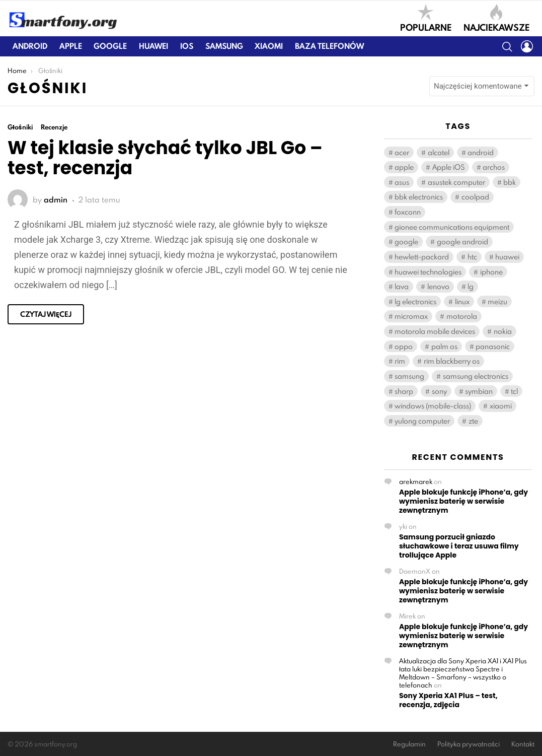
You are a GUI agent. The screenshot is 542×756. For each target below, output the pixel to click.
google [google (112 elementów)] (406, 242)
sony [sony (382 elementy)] (439, 391)
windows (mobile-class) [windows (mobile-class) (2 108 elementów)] (433, 406)
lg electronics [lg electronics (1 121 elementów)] (415, 301)
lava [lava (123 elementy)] (402, 286)
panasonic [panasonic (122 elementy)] (493, 346)
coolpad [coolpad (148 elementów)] (475, 197)
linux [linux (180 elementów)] (462, 301)
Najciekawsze (496, 18)
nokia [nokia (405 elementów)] (503, 331)
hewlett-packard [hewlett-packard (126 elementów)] (422, 257)
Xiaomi (269, 46)
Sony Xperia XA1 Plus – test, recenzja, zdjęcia (448, 700)
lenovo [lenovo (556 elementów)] (438, 286)
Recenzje (54, 127)
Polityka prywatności (469, 744)
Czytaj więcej (46, 314)
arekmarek (416, 482)
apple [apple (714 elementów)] (404, 167)
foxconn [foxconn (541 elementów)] (408, 212)
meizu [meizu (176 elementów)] (497, 301)
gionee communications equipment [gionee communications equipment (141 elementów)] (452, 227)
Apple (71, 46)
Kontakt (523, 744)
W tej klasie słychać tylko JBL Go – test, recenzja (165, 158)
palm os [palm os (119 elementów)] (444, 346)
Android (30, 46)
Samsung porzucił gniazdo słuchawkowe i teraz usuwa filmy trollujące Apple (459, 546)
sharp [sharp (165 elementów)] (404, 391)
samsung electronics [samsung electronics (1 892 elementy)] (476, 376)
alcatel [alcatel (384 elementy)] (439, 152)
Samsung (224, 46)
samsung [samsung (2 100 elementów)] (409, 376)
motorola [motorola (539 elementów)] (462, 316)
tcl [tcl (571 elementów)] (514, 391)
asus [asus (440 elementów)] (402, 182)
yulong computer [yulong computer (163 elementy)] (422, 421)
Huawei (153, 46)
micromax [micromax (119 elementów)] (411, 316)
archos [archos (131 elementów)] (494, 167)
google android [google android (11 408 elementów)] (462, 242)
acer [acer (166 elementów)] (402, 152)
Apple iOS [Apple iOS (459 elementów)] (448, 167)
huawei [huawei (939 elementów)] (507, 257)
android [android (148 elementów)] (481, 152)
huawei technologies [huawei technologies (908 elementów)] (428, 272)
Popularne (426, 18)
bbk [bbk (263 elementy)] (510, 182)
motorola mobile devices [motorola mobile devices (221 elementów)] (435, 331)
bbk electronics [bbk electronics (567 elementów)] (419, 197)
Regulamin (409, 744)
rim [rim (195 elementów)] (400, 361)
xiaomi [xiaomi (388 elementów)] (501, 406)
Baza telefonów (329, 46)
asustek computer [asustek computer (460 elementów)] (456, 182)
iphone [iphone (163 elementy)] (491, 272)
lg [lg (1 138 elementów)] (471, 286)
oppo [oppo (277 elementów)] (404, 346)
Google (110, 46)
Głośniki (20, 127)
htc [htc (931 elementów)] (472, 257)
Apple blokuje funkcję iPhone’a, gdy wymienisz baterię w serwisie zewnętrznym (463, 501)
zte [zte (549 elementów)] (473, 421)
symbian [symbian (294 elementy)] (479, 391)
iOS (187, 46)
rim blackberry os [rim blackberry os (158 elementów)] (452, 361)
